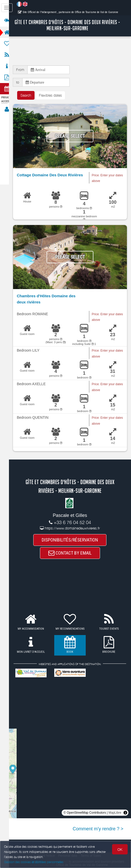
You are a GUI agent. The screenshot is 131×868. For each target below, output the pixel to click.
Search (30, 95)
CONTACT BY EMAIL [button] (72, 553)
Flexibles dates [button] (55, 95)
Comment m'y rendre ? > (98, 829)
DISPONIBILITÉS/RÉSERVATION (72, 540)
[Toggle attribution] (125, 813)
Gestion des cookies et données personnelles (34, 862)
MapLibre (115, 813)
